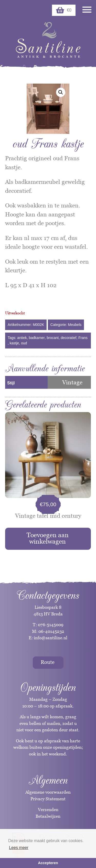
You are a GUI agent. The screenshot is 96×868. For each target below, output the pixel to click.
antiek (22, 338)
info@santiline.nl (51, 638)
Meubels (75, 325)
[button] (61, 92)
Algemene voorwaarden (48, 792)
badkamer (37, 338)
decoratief (68, 338)
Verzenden (48, 810)
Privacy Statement (48, 799)
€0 (64, 10)
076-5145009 (50, 625)
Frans (83, 338)
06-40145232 (51, 631)
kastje (14, 343)
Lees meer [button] (19, 848)
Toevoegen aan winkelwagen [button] (48, 538)
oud (24, 343)
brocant (53, 338)
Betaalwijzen (48, 816)
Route (48, 662)
